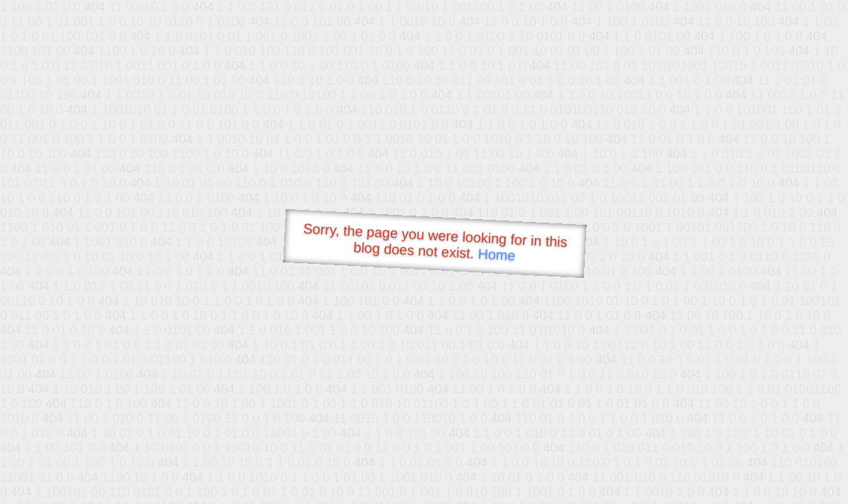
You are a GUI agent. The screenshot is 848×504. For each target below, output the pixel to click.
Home (496, 254)
